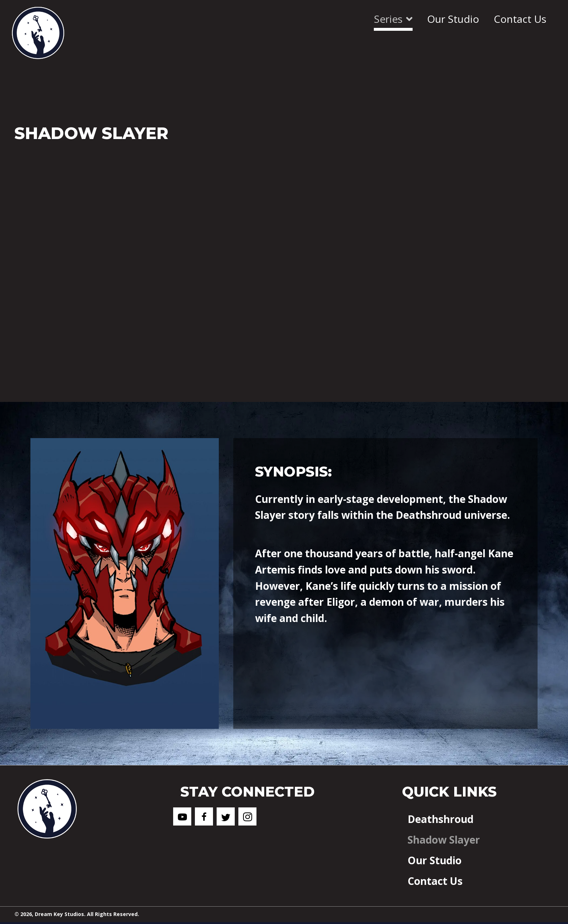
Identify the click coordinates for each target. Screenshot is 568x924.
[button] (182, 816)
